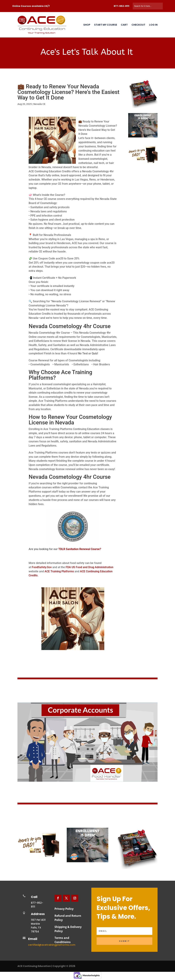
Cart (124, 25)
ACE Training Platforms (60, 571)
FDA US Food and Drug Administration (90, 567)
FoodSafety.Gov (42, 567)
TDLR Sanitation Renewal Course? (80, 549)
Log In (153, 25)
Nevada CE (39, 104)
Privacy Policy (64, 909)
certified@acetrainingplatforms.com (52, 945)
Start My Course (105, 25)
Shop (87, 25)
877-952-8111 (121, 6)
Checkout (138, 25)
